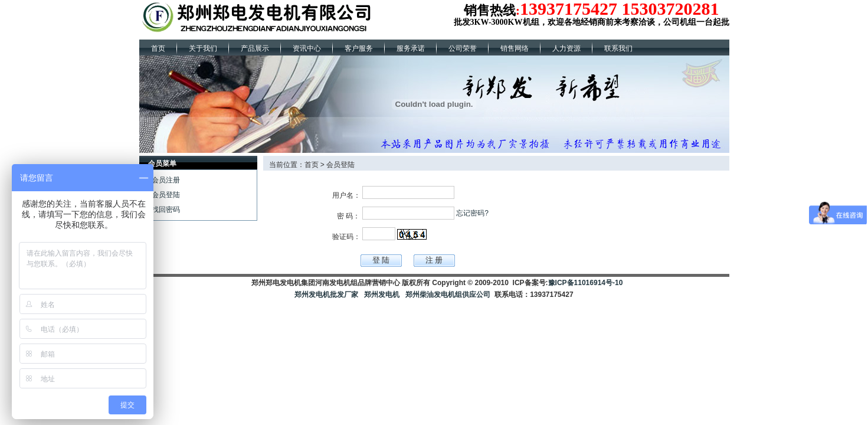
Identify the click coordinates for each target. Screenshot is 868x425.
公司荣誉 (463, 48)
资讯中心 (307, 48)
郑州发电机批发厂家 (326, 295)
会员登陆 (166, 195)
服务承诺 (411, 48)
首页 (158, 48)
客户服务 (359, 48)
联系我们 (618, 48)
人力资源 (566, 48)
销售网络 (515, 48)
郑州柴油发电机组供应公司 (447, 295)
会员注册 (166, 180)
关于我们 (203, 48)
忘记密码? (472, 213)
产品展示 (255, 48)
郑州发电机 (382, 295)
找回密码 (166, 210)
